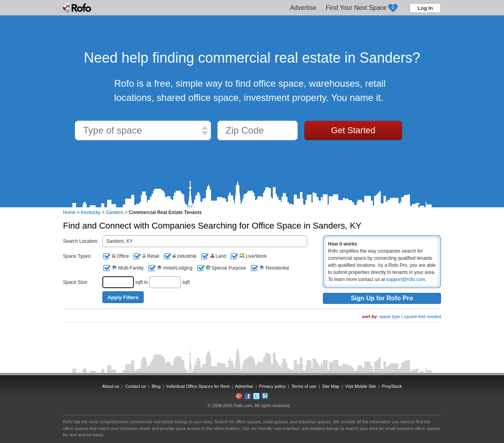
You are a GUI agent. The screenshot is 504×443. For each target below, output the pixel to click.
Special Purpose (226, 268)
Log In (425, 8)
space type (390, 316)
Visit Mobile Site (361, 386)
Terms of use (304, 386)
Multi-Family (128, 268)
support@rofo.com (406, 279)
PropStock (392, 386)
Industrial (184, 256)
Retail (151, 256)
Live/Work (253, 256)
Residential (274, 268)
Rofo (78, 8)
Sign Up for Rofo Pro (382, 298)
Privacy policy (272, 386)
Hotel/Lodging (175, 268)
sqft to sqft (126, 282)
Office (120, 256)
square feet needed (422, 316)
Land (218, 256)
